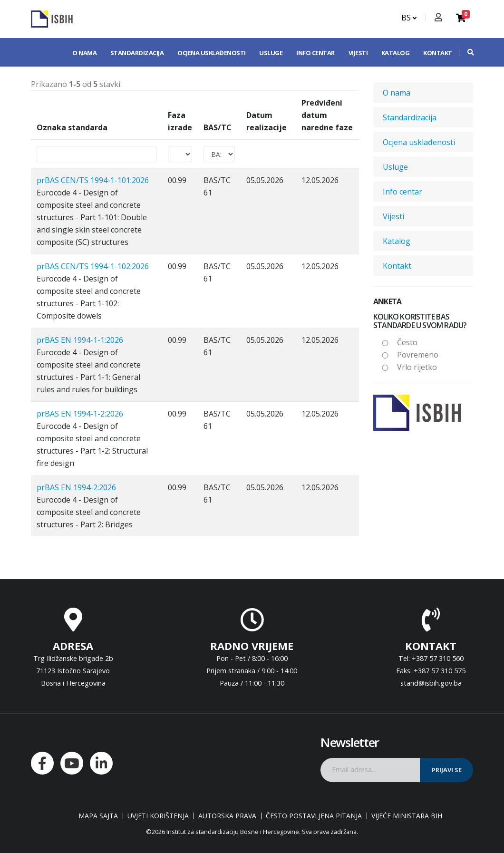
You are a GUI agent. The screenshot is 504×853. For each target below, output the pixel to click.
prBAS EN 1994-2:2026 (76, 487)
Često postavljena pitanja (314, 816)
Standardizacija (137, 53)
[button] (466, 52)
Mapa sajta (98, 816)
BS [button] (409, 18)
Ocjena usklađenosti (212, 53)
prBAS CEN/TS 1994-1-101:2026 (93, 180)
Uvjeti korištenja (158, 816)
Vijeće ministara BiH (407, 816)
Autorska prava (227, 816)
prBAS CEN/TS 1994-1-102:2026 (93, 266)
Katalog (396, 53)
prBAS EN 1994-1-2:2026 (80, 414)
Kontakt (438, 53)
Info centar (315, 53)
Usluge (271, 53)
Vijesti (358, 53)
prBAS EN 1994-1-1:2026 (80, 340)
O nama (84, 53)
